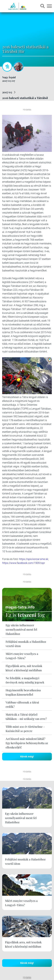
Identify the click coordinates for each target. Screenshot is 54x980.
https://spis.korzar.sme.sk (34, 559)
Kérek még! (27, 756)
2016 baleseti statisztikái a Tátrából (25, 98)
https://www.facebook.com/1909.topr (24, 563)
